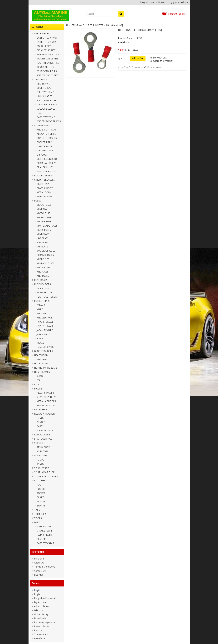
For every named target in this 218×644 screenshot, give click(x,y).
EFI (38, 380)
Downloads (40, 618)
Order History (41, 614)
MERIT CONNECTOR (47, 159)
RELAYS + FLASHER (44, 414)
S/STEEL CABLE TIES (47, 75)
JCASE (40, 338)
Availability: (124, 42)
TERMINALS (41, 79)
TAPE (37, 510)
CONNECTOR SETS (47, 138)
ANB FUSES (43, 276)
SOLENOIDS (41, 455)
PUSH (40, 485)
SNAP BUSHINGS (43, 439)
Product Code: (126, 38)
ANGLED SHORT (45, 318)
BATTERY (42, 501)
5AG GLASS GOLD (46, 251)
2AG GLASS (43, 242)
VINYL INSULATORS (47, 100)
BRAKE (40, 497)
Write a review (154, 67)
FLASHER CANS (45, 430)
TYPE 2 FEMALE (45, 326)
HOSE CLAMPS (42, 372)
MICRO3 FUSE (44, 221)
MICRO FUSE (43, 213)
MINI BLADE (43, 209)
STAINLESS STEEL (46, 405)
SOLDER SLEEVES (46, 109)
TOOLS (38, 518)
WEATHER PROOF (46, 171)
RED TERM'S (43, 84)
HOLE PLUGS (41, 364)
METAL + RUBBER (46, 401)
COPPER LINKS (45, 142)
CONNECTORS (42, 125)
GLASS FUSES (44, 230)
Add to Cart (138, 58)
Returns (38, 630)
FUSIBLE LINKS (42, 301)
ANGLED (41, 313)
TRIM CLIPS (40, 514)
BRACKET (42, 506)
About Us (39, 563)
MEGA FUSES (44, 267)
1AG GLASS (43, 238)
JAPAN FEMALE (45, 330)
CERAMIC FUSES (45, 255)
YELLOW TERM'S (45, 92)
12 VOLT (41, 418)
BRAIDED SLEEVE (43, 176)
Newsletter (40, 638)
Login (37, 590)
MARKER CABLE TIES (48, 54)
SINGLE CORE (44, 526)
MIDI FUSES (43, 259)
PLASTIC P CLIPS (46, 393)
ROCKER (41, 493)
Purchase (39, 559)
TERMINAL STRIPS (46, 163)
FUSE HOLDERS (42, 284)
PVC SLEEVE (40, 409)
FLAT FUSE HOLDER (47, 297)
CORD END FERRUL (47, 105)
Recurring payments (45, 622)
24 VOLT (41, 422)
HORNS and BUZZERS (46, 368)
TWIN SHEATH (44, 535)
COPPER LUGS (44, 146)
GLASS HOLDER (45, 293)
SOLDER (39, 443)
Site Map (39, 575)
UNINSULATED (45, 96)
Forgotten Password (45, 598)
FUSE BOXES (41, 280)
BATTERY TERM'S (46, 117)
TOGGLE (41, 489)
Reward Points (42, 626)
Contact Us (40, 571)
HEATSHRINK (41, 355)
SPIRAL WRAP (41, 468)
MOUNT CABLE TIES (47, 59)
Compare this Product (161, 61)
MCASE (40, 343)
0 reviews (137, 67)
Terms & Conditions (45, 567)
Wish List (39, 610)
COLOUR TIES (44, 46)
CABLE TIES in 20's (46, 42)
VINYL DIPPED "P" (46, 397)
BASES (40, 426)
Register (38, 594)
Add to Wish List (158, 58)
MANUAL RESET (45, 196)
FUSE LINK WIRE (45, 347)
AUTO (40, 376)
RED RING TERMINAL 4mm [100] (105, 25)
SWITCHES (40, 481)
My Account (40, 602)
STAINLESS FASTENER (46, 476)
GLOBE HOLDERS (44, 351)
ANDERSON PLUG (46, 130)
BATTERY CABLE (45, 543)
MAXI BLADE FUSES (47, 226)
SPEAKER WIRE (44, 531)
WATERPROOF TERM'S (49, 121)
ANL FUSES (43, 272)
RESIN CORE (43, 447)
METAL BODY (44, 192)
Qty (120, 58)
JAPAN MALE (43, 334)
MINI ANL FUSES (45, 263)
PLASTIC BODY (45, 188)
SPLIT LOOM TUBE (44, 472)
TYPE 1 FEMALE (45, 322)
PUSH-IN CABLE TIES (48, 63)
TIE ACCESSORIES (46, 50)
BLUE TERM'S (44, 88)
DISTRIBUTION (45, 150)
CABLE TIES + (41, 34)
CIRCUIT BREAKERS (44, 180)
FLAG (39, 113)
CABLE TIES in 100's (47, 38)
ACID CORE (43, 451)
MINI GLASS (43, 234)
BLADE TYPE (43, 184)
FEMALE (41, 305)
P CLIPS (38, 389)
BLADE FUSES (44, 205)
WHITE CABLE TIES (47, 71)
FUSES (38, 201)
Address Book (41, 606)
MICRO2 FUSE (44, 217)
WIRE (37, 522)
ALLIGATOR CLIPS (46, 134)
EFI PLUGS (42, 155)
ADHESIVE (42, 359)
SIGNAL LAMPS (42, 435)
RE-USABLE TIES (45, 67)
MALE (40, 309)
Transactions (41, 634)
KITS (37, 384)
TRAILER (41, 539)
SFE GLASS (42, 247)
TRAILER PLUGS (45, 167)
